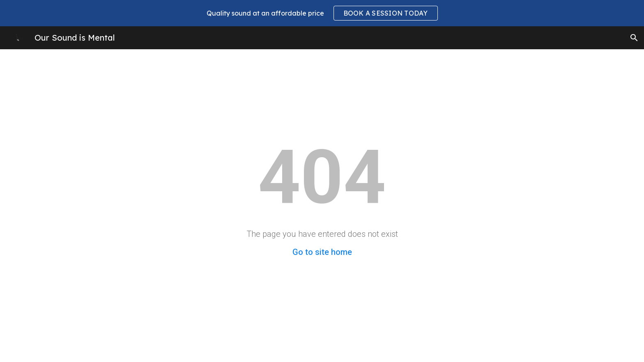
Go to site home (322, 252)
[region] (322, 13)
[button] (634, 38)
